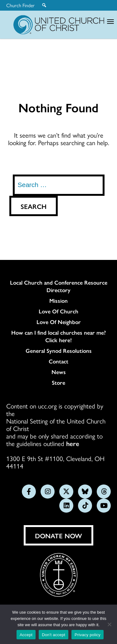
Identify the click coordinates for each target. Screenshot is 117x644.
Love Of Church (58, 311)
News (59, 372)
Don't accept (54, 635)
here (73, 443)
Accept (26, 635)
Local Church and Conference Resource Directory (59, 286)
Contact (58, 361)
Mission (58, 301)
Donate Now (58, 535)
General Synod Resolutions (59, 351)
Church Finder (20, 5)
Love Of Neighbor (59, 322)
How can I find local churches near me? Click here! (58, 336)
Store (58, 383)
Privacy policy (88, 635)
